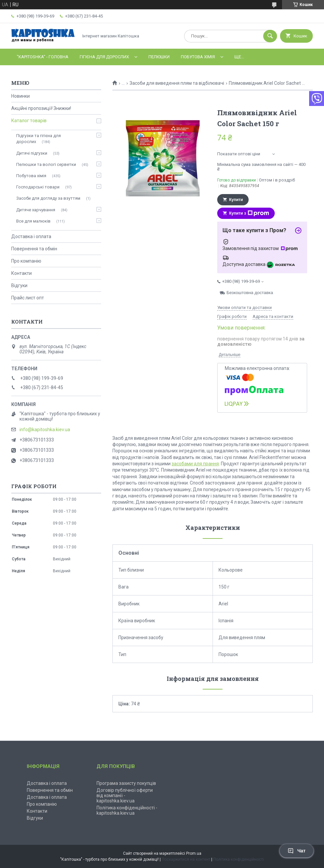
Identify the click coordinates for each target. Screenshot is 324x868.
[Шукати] (270, 36)
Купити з (249, 213)
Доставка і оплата (31, 236)
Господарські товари (38, 187)
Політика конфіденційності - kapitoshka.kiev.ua (127, 810)
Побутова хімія (198, 57)
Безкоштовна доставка (250, 293)
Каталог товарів (29, 121)
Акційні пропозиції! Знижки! (41, 108)
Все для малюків (33, 221)
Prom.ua (194, 853)
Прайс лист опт (28, 298)
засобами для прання (195, 464)
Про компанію (26, 261)
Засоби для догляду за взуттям (48, 198)
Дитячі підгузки (32, 153)
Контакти (21, 273)
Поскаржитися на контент (186, 859)
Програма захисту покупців (126, 783)
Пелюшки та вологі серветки (46, 164)
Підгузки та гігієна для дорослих (39, 139)
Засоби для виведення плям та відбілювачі (177, 83)
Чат (297, 851)
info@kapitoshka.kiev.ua (45, 430)
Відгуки (19, 285)
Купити (236, 200)
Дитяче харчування (36, 210)
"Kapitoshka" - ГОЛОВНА (43, 57)
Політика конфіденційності (239, 859)
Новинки (20, 96)
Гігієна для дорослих (104, 57)
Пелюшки (159, 57)
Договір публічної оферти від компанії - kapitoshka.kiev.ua (125, 795)
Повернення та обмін (34, 249)
